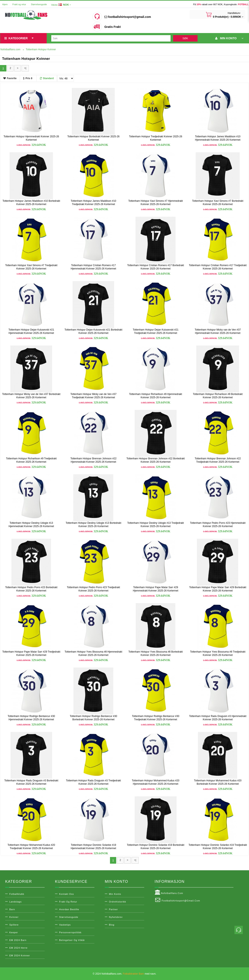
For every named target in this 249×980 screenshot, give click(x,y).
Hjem (5, 4)
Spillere (14, 925)
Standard (47, 78)
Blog (112, 925)
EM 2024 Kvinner (20, 955)
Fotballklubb (17, 894)
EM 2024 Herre (18, 948)
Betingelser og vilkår (72, 940)
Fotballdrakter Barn (133, 974)
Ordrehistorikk (117, 902)
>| (25, 68)
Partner (113, 909)
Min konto (115, 894)
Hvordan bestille (69, 909)
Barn (12, 909)
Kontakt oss (67, 894)
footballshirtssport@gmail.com (128, 17)
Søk (185, 38)
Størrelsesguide (39, 4)
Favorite (10, 78)
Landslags (15, 902)
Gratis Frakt (113, 27)
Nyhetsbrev (116, 917)
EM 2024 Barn (18, 940)
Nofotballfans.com (169, 892)
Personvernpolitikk (70, 932)
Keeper (14, 932)
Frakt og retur (19, 4)
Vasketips (65, 925)
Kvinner (14, 917)
